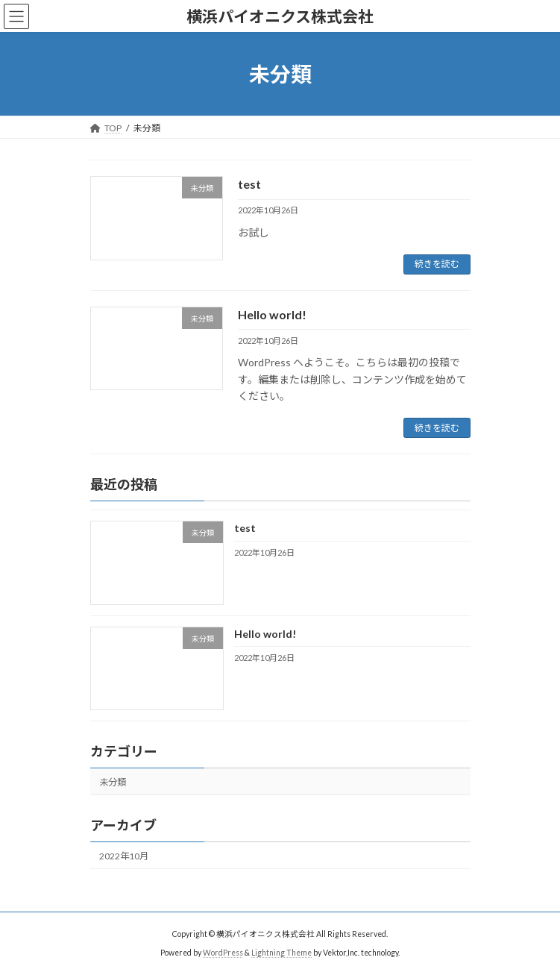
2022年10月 (124, 856)
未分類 (113, 782)
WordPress (223, 953)
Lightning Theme (281, 953)
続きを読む (437, 264)
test (249, 184)
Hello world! (272, 314)
